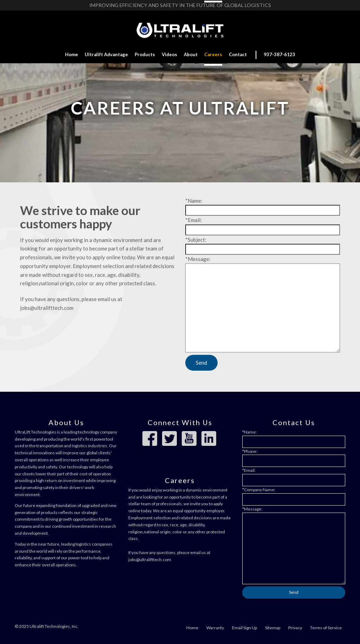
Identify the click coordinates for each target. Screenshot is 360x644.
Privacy (295, 628)
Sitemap (273, 628)
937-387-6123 (279, 54)
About (191, 54)
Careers (213, 54)
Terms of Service (326, 628)
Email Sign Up (245, 628)
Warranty (215, 628)
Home (72, 54)
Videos (169, 54)
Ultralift (106, 54)
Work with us (180, 137)
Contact (238, 54)
